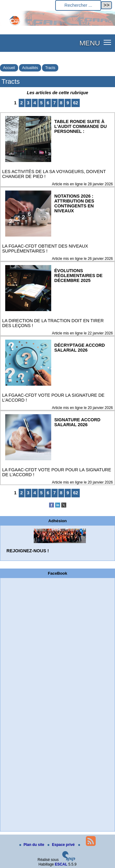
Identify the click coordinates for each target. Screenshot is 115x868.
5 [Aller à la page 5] (41, 103)
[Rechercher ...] (78, 5)
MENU (90, 43)
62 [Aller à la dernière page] (75, 103)
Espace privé (61, 845)
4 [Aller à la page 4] (35, 103)
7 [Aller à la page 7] (55, 103)
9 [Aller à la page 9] (68, 103)
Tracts (50, 68)
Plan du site (32, 845)
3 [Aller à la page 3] (28, 103)
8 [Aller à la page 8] (61, 103)
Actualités (30, 68)
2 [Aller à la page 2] (21, 103)
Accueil (9, 68)
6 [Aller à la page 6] (48, 103)
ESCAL (61, 864)
